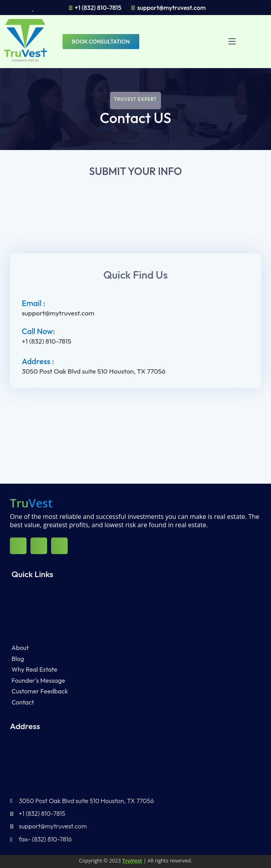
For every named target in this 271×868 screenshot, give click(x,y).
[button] (236, 41)
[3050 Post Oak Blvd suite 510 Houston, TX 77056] (135, 432)
